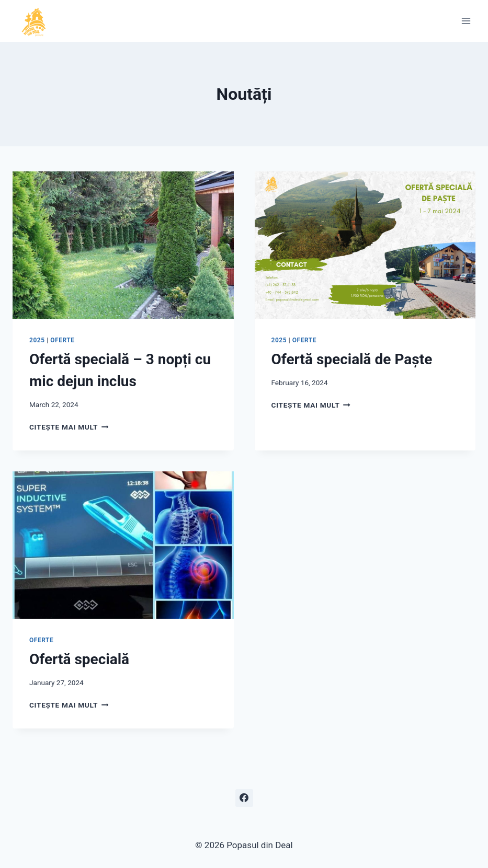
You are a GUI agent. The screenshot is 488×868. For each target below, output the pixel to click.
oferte (62, 340)
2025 (37, 340)
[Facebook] (244, 798)
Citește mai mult (69, 427)
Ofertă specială (79, 659)
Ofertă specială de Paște (352, 359)
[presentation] (123, 245)
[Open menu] (466, 21)
